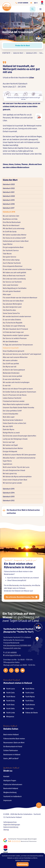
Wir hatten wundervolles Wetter (15, 235)
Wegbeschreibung (10, 792)
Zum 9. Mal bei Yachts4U (12, 263)
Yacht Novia (9, 697)
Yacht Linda (9, 713)
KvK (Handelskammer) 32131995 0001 (17, 646)
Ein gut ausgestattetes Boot (13, 247)
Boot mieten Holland (11, 735)
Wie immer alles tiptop (11, 260)
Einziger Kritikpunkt (10, 452)
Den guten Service (9, 257)
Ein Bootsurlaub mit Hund (13, 747)
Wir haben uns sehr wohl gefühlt (14, 273)
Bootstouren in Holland (12, 755)
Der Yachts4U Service (11, 251)
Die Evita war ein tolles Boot (13, 301)
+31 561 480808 (11, 653)
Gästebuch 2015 (9, 489)
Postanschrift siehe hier (12, 648)
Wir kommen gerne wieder (12, 483)
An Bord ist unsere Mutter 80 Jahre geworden (19, 455)
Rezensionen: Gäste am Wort (14, 743)
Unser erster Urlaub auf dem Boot (15, 480)
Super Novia (7, 461)
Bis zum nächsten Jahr (11, 216)
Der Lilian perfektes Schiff (12, 411)
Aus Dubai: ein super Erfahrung (14, 326)
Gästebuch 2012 (9, 501)
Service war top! (9, 442)
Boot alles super (9, 417)
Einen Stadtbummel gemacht (14, 351)
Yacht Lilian (28, 693)
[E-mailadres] (31, 3)
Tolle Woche (7, 254)
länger (10, 593)
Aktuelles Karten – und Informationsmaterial (19, 458)
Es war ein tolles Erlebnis (12, 320)
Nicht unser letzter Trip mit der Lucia (16, 467)
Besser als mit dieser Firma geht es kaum (18, 389)
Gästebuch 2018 (9, 204)
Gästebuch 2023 (9, 184)
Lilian (32, 78)
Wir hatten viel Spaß (10, 445)
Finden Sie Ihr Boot (22, 46)
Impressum (7, 800)
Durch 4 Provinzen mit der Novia (15, 395)
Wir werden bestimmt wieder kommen (17, 317)
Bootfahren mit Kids (10, 219)
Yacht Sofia (9, 709)
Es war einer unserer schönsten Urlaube (17, 269)
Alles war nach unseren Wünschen (15, 357)
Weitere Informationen (23, 860)
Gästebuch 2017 (9, 208)
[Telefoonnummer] (22, 3)
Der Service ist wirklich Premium (15, 338)
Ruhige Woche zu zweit (11, 433)
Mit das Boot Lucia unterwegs (14, 229)
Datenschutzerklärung (11, 827)
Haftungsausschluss (10, 822)
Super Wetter (8, 244)
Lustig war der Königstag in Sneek (15, 439)
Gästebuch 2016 (9, 212)
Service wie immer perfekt (12, 376)
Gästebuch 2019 (9, 200)
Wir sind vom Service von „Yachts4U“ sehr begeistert (22, 354)
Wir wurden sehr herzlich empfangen (16, 382)
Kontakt (6, 777)
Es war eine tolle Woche (12, 379)
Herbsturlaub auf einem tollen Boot (16, 241)
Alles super (7, 295)
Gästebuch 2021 (9, 192)
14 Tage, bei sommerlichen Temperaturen (18, 345)
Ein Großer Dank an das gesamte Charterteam (19, 392)
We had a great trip (10, 474)
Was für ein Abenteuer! (11, 225)
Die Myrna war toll (10, 367)
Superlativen (7, 464)
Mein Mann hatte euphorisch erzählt (16, 404)
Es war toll (7, 386)
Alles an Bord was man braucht (14, 276)
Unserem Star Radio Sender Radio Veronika (18, 408)
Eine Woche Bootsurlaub (12, 222)
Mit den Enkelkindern (10, 342)
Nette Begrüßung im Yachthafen (15, 288)
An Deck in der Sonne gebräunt (14, 370)
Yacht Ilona (9, 705)
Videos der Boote (30, 713)
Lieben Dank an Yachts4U (12, 398)
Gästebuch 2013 (9, 497)
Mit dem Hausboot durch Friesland (15, 329)
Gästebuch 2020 (9, 196)
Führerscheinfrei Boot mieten (14, 739)
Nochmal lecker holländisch (13, 420)
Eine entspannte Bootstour (13, 266)
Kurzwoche (27, 590)
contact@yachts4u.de (13, 655)
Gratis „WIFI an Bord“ (11, 759)
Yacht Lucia (9, 689)
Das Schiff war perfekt (11, 364)
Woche (38, 590)
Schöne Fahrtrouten (11, 751)
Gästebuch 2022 (9, 188)
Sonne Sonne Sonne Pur (11, 313)
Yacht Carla (9, 693)
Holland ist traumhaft (11, 348)
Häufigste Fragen (10, 781)
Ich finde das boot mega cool (13, 332)
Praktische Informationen (13, 785)
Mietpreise (9, 717)
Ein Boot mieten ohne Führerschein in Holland (20, 570)
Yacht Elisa (28, 701)
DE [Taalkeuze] (36, 3)
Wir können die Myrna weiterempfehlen (17, 477)
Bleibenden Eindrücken (11, 373)
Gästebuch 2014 (9, 493)
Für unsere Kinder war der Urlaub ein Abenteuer (20, 298)
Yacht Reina (28, 689)
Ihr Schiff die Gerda (10, 232)
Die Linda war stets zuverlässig (14, 279)
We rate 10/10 (8, 426)
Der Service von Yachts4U (12, 282)
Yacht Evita (9, 701)
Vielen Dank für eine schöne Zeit (14, 423)
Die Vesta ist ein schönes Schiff (14, 238)
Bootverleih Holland (11, 789)
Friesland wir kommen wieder (14, 401)
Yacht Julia (28, 709)
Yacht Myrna (29, 697)
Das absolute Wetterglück (12, 304)
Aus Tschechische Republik (13, 323)
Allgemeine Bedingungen (12, 825)
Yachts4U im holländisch (12, 797)
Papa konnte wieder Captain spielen (16, 335)
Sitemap (6, 830)
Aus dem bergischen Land (12, 307)
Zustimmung (23, 864)
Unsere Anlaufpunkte (10, 414)
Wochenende (14, 590)
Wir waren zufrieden (10, 360)
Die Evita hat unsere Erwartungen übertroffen (19, 436)
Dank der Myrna (9, 430)
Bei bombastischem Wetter (13, 448)
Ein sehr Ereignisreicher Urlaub (14, 470)
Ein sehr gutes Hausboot (12, 291)
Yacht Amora (29, 705)
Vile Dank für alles (9, 310)
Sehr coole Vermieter (10, 285)
